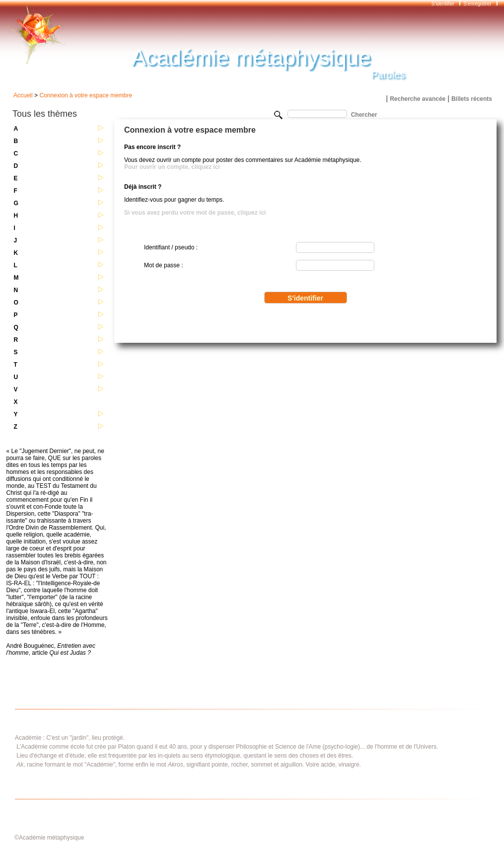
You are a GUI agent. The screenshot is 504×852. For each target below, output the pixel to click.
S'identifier (444, 4)
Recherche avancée (418, 99)
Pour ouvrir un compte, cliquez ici (172, 167)
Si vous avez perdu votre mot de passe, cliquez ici (195, 213)
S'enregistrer (477, 4)
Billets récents (472, 99)
